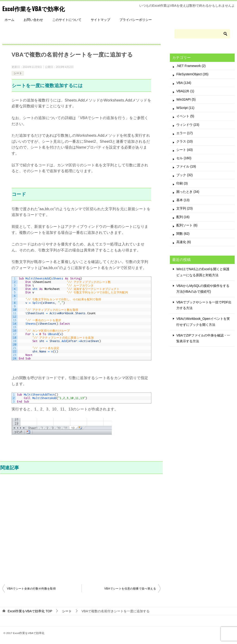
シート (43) (185, 150)
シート (18, 73)
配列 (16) (183, 217)
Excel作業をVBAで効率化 (40, 8)
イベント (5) (185, 116)
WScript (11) (185, 108)
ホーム (9, 20)
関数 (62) (183, 234)
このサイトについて (67, 20)
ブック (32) (185, 175)
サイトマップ (100, 20)
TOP (30, 611)
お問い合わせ (33, 20)
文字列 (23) (185, 208)
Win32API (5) (186, 99)
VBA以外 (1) (185, 91)
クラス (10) (185, 141)
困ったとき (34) (188, 192)
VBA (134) (184, 83)
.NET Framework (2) (191, 66)
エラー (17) (185, 133)
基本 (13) (183, 200)
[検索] (202, 34)
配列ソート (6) (187, 225)
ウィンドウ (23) (188, 125)
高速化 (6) (184, 242)
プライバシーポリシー (136, 20)
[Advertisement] (81, 528)
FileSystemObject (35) (192, 74)
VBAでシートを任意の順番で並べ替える (130, 589)
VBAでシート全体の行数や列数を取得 (31, 589)
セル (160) (184, 158)
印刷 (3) (182, 183)
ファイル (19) (186, 166)
